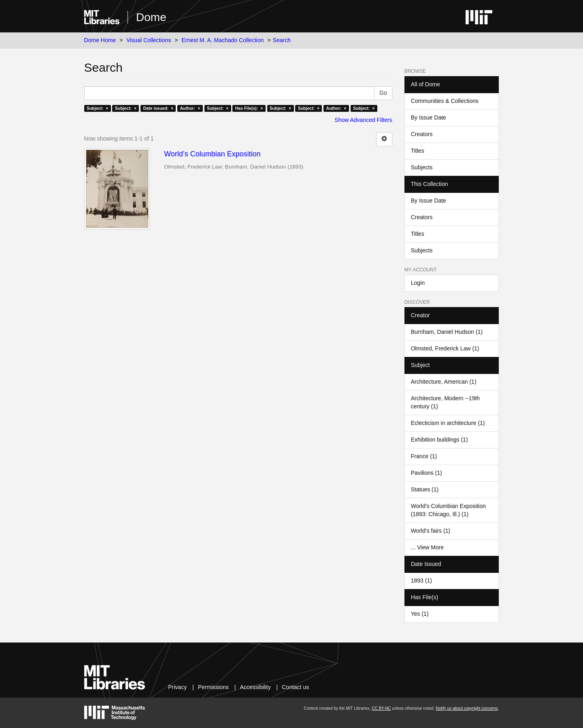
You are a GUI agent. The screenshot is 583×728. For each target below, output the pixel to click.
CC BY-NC (381, 708)
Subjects (422, 167)
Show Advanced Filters (363, 120)
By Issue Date (429, 117)
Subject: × (97, 108)
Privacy (177, 687)
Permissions (213, 687)
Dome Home (100, 40)
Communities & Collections (445, 101)
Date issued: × (158, 108)
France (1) (424, 456)
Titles (418, 151)
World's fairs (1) (431, 531)
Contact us (295, 687)
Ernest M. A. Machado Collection (222, 40)
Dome (151, 17)
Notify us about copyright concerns (467, 708)
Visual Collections (149, 40)
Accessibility (255, 687)
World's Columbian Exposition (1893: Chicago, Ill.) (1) (448, 510)
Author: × (190, 108)
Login (418, 283)
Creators (422, 134)
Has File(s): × (249, 108)
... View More (427, 547)
